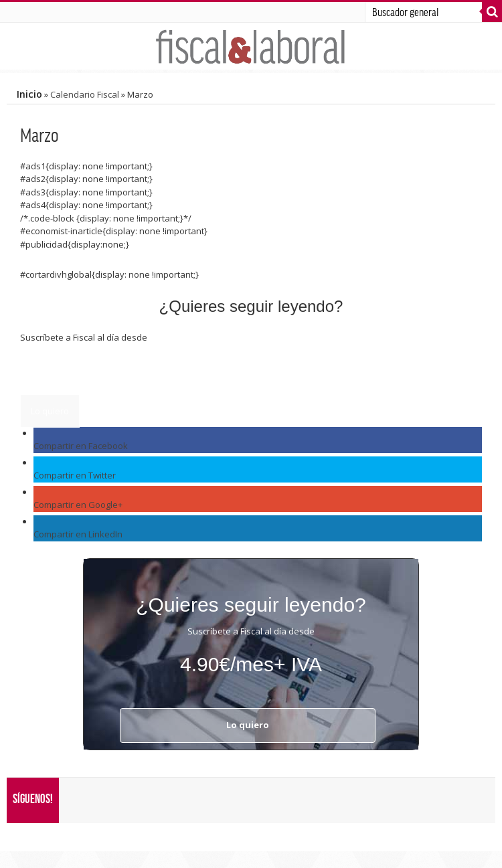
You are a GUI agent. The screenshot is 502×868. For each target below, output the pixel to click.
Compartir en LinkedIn (78, 534)
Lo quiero (50, 411)
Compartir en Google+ (78, 505)
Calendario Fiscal (85, 94)
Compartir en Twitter (75, 475)
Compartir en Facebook (81, 446)
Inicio (29, 94)
